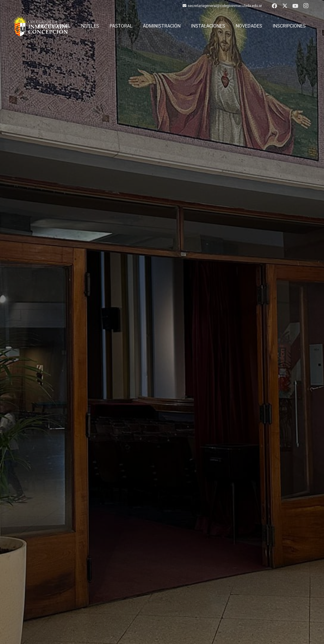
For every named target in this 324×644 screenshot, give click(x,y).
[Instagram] (306, 6)
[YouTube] (295, 6)
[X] (285, 6)
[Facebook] (274, 6)
